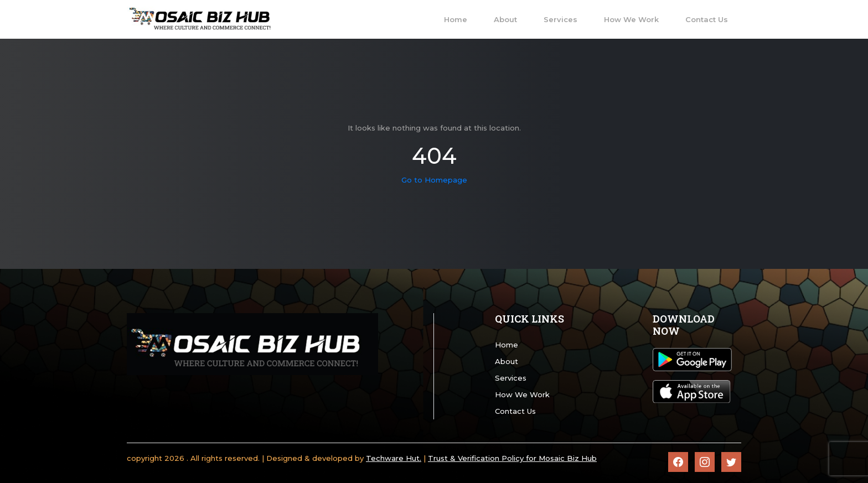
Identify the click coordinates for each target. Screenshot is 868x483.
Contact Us (515, 411)
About (507, 361)
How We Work (522, 394)
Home (507, 345)
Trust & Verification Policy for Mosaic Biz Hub (512, 458)
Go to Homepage (434, 180)
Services (511, 378)
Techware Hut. (394, 458)
